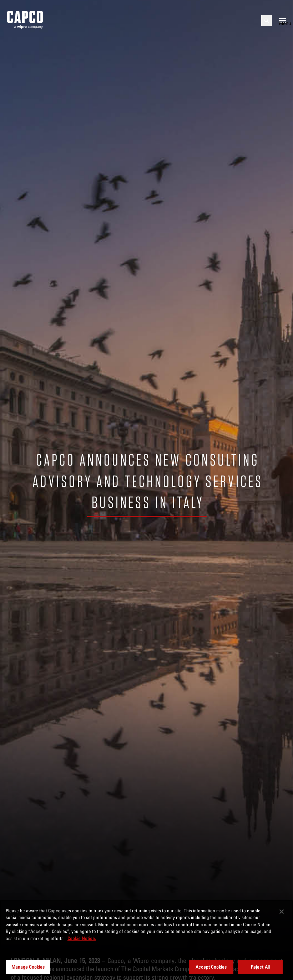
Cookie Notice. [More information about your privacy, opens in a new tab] (82, 942)
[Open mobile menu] (282, 21)
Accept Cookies (211, 970)
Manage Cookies (28, 970)
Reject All (260, 970)
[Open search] (267, 21)
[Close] (282, 915)
